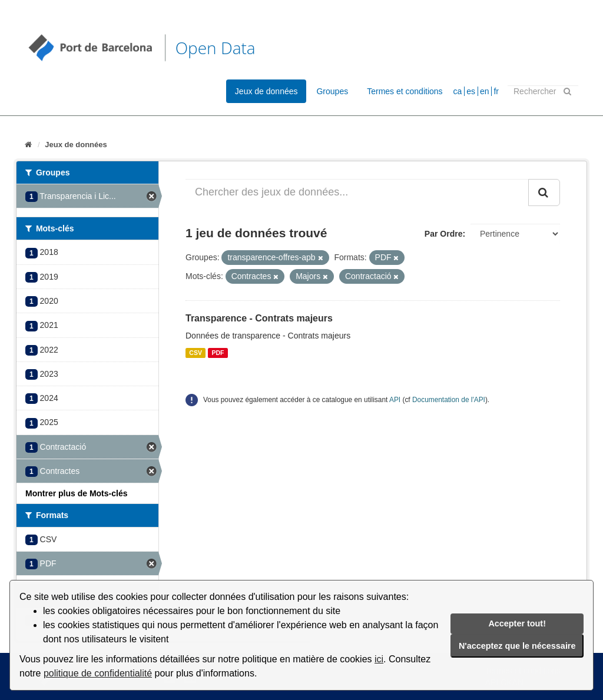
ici (379, 659)
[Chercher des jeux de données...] (357, 193)
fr (496, 91)
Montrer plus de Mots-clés (76, 493)
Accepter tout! (517, 623)
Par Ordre (444, 234)
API (395, 400)
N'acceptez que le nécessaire (517, 646)
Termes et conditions (405, 91)
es (471, 91)
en (485, 91)
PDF (218, 353)
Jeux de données (266, 91)
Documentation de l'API (449, 400)
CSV (196, 353)
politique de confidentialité (98, 673)
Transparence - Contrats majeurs (259, 318)
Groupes (332, 91)
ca (458, 91)
